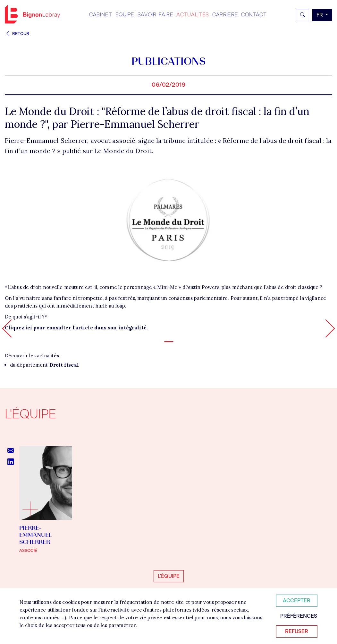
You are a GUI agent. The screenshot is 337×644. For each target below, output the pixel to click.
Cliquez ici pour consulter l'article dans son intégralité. (76, 328)
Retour (17, 34)
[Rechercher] (303, 15)
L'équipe (169, 576)
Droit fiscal (64, 365)
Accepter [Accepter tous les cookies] (297, 600)
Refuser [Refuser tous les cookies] (297, 631)
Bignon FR (32, 14)
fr (320, 15)
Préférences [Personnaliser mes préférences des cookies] (299, 616)
